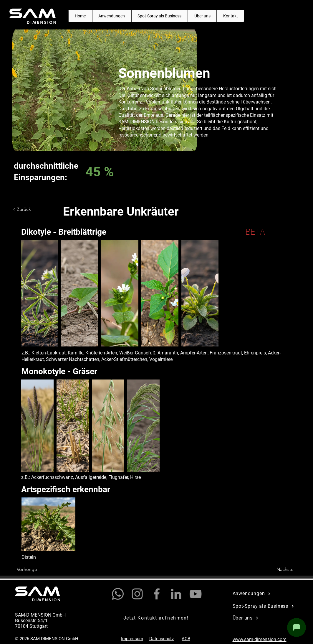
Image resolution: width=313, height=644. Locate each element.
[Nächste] (279, 570)
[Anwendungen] (263, 594)
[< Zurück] (32, 209)
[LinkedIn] (176, 594)
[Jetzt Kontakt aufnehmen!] (157, 618)
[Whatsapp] (118, 594)
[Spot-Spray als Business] (267, 606)
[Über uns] (263, 618)
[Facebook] (157, 594)
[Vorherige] (36, 570)
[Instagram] (137, 594)
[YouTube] (196, 594)
